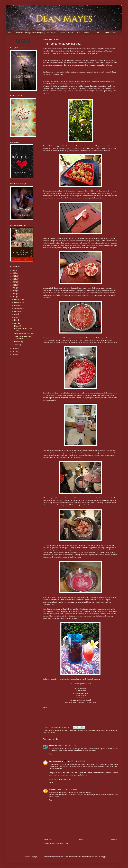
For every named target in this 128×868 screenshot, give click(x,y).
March (17, 326)
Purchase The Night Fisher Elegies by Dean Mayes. (36, 33)
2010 (14, 352)
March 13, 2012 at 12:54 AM (67, 789)
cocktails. (65, 730)
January (17, 345)
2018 (14, 279)
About (62, 33)
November (18, 302)
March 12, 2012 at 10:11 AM (76, 761)
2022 (14, 270)
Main (10, 33)
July (16, 314)
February (18, 342)
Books (71, 33)
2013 (14, 294)
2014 (14, 291)
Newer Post (48, 840)
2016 (14, 285)
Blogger (103, 857)
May (16, 320)
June (16, 317)
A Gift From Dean (109, 33)
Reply (51, 754)
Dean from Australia (85, 730)
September (18, 308)
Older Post (114, 840)
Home (81, 840)
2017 (14, 282)
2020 (14, 273)
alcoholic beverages (55, 730)
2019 (14, 276)
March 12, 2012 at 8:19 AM (67, 745)
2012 (14, 297)
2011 (14, 349)
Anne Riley (53, 745)
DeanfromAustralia (56, 761)
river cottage (51, 733)
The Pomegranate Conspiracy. (24, 333)
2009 (14, 355)
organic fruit (104, 730)
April (16, 323)
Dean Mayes (96, 730)
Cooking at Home (73, 730)
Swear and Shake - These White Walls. (23, 337)
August (17, 311)
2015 (14, 288)
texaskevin (53, 789)
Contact (96, 33)
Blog (79, 33)
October (17, 305)
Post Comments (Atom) (60, 843)
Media (87, 33)
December (18, 299)
